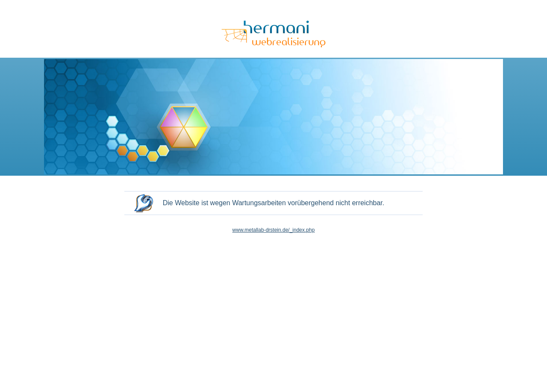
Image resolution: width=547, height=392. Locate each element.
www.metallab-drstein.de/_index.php (274, 230)
